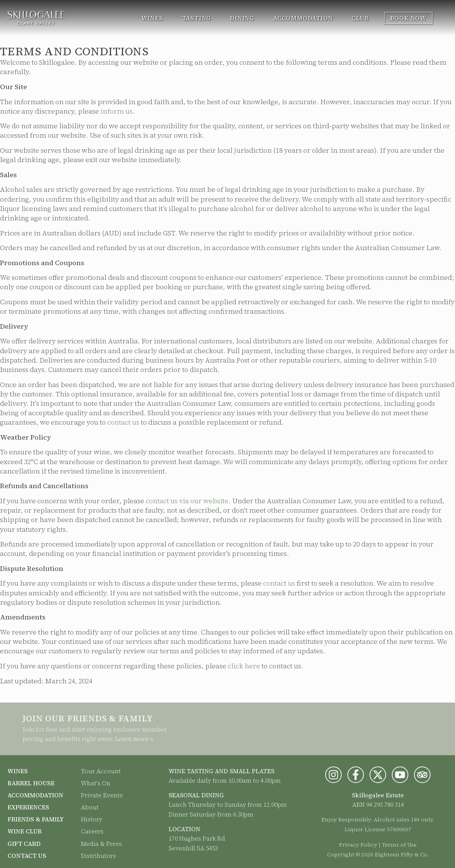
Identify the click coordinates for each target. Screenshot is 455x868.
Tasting (197, 18)
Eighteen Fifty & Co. (402, 854)
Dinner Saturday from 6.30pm (211, 814)
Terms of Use (399, 845)
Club (360, 18)
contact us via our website (187, 501)
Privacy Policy (358, 845)
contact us (123, 422)
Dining (242, 18)
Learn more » (134, 739)
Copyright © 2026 (350, 854)
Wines (152, 18)
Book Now (408, 18)
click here (244, 666)
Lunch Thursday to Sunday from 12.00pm (228, 804)
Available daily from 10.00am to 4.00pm (225, 780)
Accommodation (303, 18)
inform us (116, 111)
